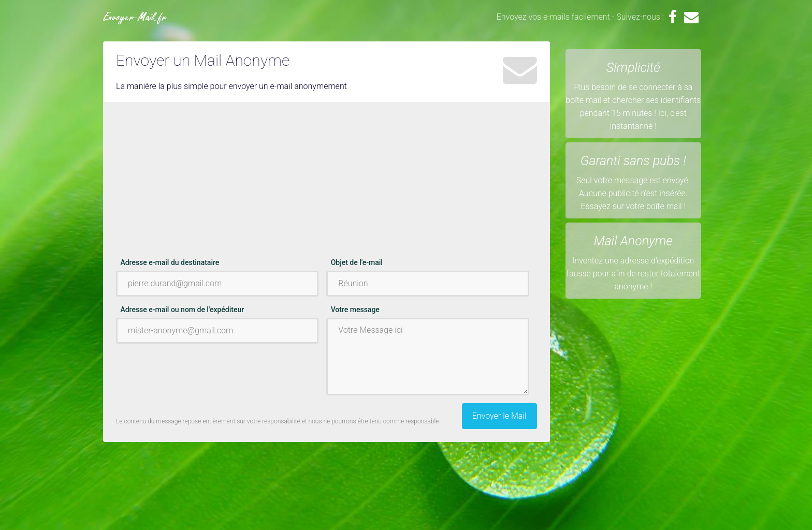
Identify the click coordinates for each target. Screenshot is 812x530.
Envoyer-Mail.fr (135, 18)
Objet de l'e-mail (357, 262)
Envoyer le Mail (499, 416)
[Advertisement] (327, 185)
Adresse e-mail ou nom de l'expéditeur (182, 310)
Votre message (355, 310)
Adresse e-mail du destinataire (170, 262)
